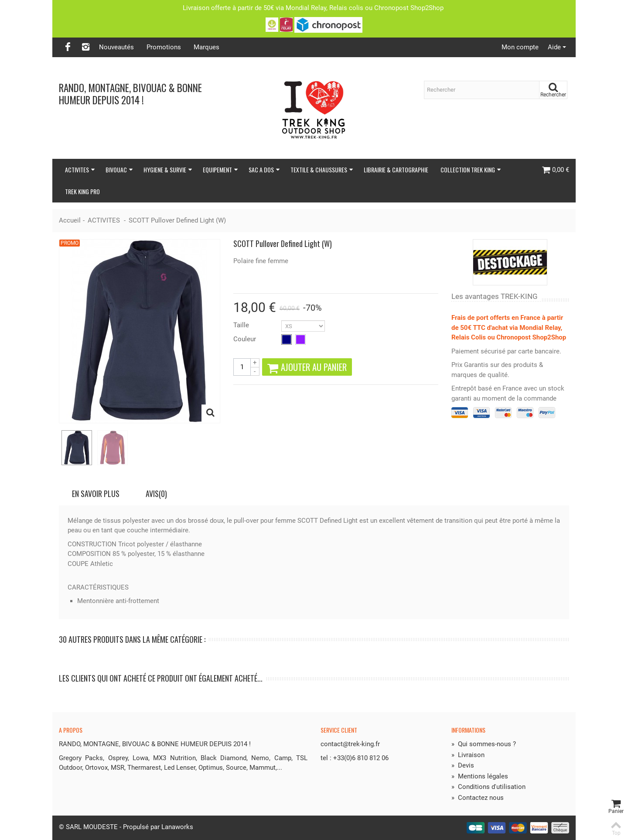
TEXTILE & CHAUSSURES (322, 170)
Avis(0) (156, 494)
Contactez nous (478, 798)
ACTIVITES (80, 170)
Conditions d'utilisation (488, 787)
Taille (242, 325)
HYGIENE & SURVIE (168, 170)
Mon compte (520, 47)
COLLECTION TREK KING (471, 170)
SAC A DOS (264, 170)
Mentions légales (480, 776)
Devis (463, 765)
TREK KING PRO (82, 191)
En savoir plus (96, 494)
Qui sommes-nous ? (484, 744)
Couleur (246, 339)
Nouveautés (116, 47)
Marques (206, 47)
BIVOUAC (119, 170)
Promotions (164, 47)
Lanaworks (177, 827)
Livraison (468, 755)
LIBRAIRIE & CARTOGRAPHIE (396, 170)
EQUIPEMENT (220, 170)
